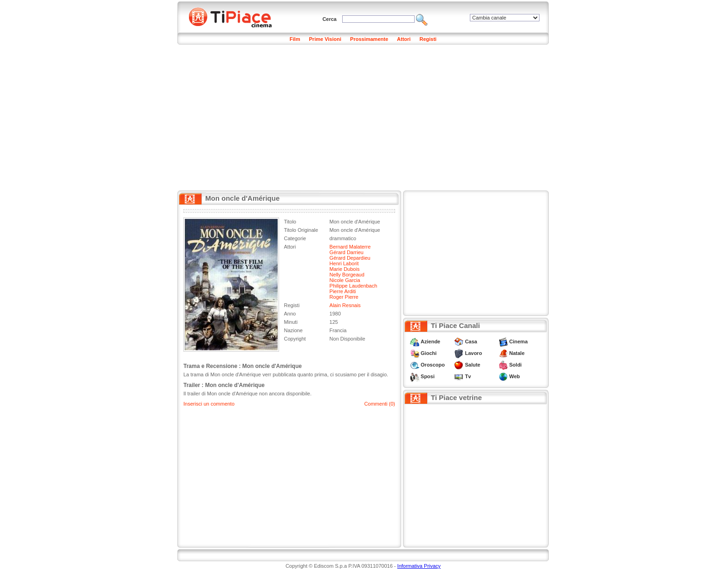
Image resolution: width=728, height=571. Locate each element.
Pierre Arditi (343, 291)
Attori (404, 39)
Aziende (430, 341)
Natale (517, 353)
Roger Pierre (344, 297)
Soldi (516, 365)
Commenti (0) (380, 404)
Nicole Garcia (345, 280)
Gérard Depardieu (350, 258)
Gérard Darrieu (347, 252)
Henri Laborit (344, 263)
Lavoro (473, 353)
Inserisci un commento (209, 404)
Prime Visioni (325, 39)
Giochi (429, 353)
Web (515, 376)
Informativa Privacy (419, 566)
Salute (472, 365)
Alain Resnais (345, 305)
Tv (468, 376)
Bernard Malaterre (350, 247)
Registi (428, 39)
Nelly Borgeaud (347, 275)
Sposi (428, 376)
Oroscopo (433, 365)
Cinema (519, 341)
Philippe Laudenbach (354, 286)
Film (295, 39)
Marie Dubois (345, 269)
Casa (471, 341)
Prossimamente (369, 39)
